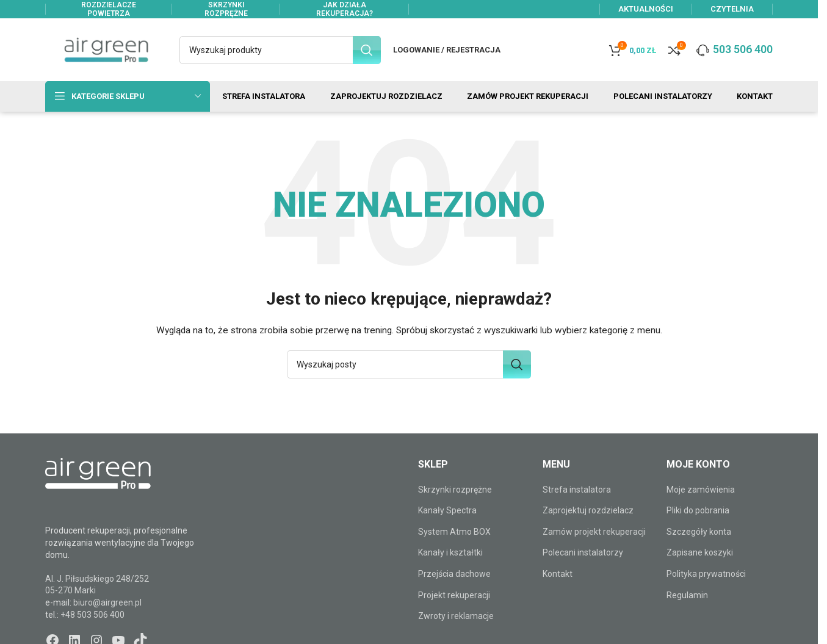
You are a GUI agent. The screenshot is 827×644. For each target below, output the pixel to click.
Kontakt (558, 574)
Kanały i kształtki (450, 554)
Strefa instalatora (577, 490)
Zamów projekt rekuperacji (594, 532)
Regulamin (687, 596)
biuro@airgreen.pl (107, 603)
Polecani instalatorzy (583, 554)
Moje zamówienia (701, 490)
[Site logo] (106, 49)
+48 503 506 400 (92, 615)
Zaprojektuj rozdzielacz (588, 511)
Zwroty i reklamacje (456, 617)
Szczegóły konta (699, 532)
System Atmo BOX (454, 532)
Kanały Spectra (447, 511)
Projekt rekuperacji (454, 596)
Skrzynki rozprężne (455, 490)
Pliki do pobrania (698, 511)
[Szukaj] (280, 50)
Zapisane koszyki (700, 554)
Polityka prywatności (706, 574)
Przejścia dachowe (454, 574)
